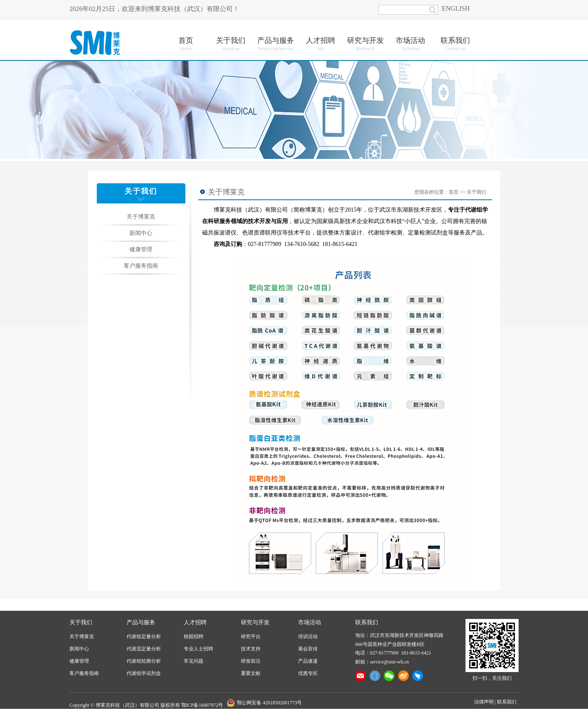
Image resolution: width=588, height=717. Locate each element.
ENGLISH (456, 8)
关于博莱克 (141, 217)
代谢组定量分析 (144, 637)
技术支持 (251, 649)
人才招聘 (195, 622)
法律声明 (484, 702)
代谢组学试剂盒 (144, 673)
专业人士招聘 (198, 649)
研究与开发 (255, 622)
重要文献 (251, 673)
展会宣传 (308, 649)
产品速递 (308, 661)
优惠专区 (308, 673)
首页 (454, 192)
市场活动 (310, 622)
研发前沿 (251, 661)
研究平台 (251, 637)
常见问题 (194, 661)
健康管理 (141, 249)
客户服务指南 (141, 266)
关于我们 (477, 192)
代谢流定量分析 (144, 649)
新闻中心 (141, 233)
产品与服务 (141, 622)
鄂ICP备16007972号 (202, 705)
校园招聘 (194, 637)
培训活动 (308, 637)
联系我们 (507, 702)
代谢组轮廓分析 (144, 661)
